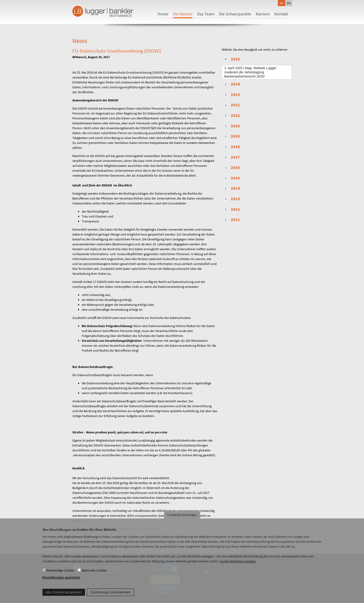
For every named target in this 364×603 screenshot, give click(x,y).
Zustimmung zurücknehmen (111, 595)
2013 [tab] (232, 199)
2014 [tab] (232, 188)
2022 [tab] (232, 105)
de (281, 3)
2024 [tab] (232, 84)
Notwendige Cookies (60, 573)
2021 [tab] (232, 115)
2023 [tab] (232, 95)
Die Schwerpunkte (235, 14)
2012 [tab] (232, 209)
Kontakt (281, 14)
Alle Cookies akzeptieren (64, 595)
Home (163, 14)
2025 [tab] (232, 59)
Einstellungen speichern (61, 580)
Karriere (263, 14)
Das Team (206, 14)
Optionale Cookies (94, 573)
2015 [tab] (232, 178)
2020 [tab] (232, 126)
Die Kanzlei (183, 14)
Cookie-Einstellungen (182, 517)
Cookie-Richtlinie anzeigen (238, 564)
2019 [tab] (232, 136)
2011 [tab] (232, 220)
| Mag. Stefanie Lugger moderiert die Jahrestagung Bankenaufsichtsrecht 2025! (250, 72)
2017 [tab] (232, 157)
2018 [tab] (232, 147)
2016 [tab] (232, 168)
